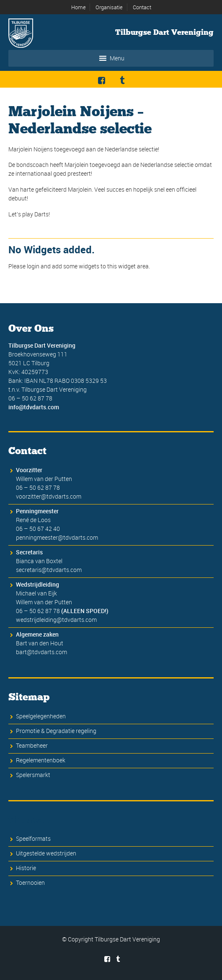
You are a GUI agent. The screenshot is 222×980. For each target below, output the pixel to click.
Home (79, 7)
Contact (142, 7)
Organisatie (109, 7)
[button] (117, 58)
